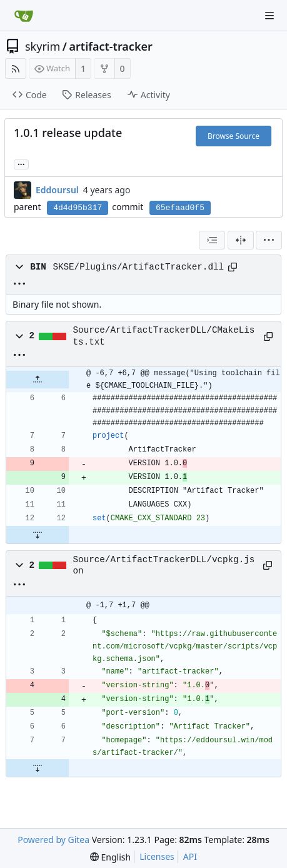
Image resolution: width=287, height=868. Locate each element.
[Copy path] (233, 267)
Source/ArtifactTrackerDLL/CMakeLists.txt (164, 336)
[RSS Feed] (16, 68)
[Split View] (241, 240)
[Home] (24, 16)
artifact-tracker (111, 46)
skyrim (43, 46)
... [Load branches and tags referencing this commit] (21, 164)
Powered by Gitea (53, 840)
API (190, 856)
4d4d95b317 (78, 208)
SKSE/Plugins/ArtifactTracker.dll (138, 267)
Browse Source (234, 136)
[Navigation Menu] (269, 16)
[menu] (269, 240)
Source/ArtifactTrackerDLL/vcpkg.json (164, 565)
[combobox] (212, 240)
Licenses (157, 856)
